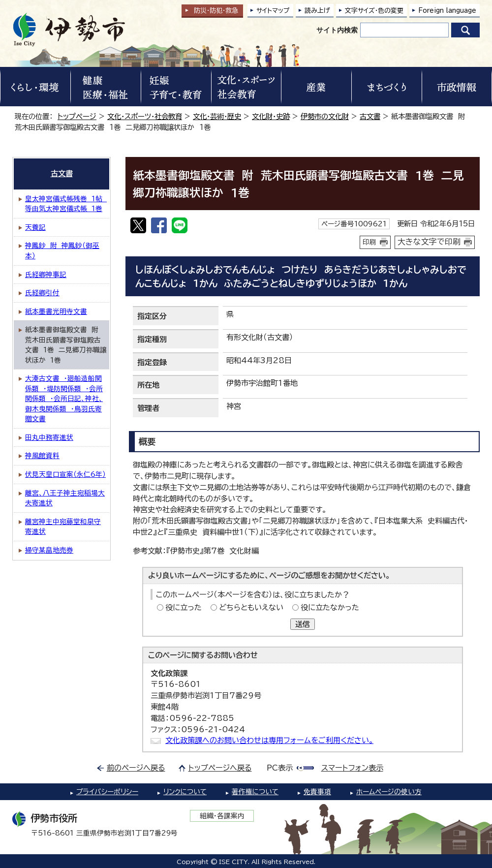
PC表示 (280, 768)
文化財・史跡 (271, 116)
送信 (303, 624)
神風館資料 (42, 456)
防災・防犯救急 (216, 11)
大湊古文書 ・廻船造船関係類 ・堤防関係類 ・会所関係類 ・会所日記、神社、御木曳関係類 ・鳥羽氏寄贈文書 (64, 399)
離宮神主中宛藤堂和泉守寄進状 (63, 527)
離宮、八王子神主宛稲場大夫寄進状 (65, 498)
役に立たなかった (330, 607)
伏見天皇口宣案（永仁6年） (65, 474)
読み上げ (317, 11)
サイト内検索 (337, 30)
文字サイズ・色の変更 (374, 11)
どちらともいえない (251, 607)
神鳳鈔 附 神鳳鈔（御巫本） (62, 251)
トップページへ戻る (220, 768)
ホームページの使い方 (389, 792)
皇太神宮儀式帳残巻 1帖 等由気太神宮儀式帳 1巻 (66, 204)
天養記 (35, 227)
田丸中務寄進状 (49, 437)
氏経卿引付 (42, 293)
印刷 (369, 242)
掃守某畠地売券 (49, 550)
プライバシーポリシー (107, 792)
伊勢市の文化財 (325, 116)
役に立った (184, 607)
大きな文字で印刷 (429, 242)
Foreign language (447, 11)
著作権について (255, 792)
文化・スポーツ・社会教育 (145, 116)
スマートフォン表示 (352, 768)
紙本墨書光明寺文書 (56, 311)
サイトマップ (273, 11)
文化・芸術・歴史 (217, 116)
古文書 (370, 116)
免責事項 (317, 792)
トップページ (77, 116)
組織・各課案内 (222, 816)
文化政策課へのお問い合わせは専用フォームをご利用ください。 (269, 740)
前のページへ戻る (136, 768)
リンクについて (185, 792)
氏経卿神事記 (46, 275)
